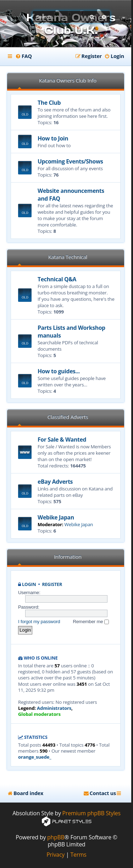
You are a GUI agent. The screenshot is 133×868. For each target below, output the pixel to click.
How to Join (53, 138)
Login (29, 584)
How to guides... (59, 371)
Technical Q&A (57, 279)
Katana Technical (68, 257)
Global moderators (39, 714)
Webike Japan (56, 517)
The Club (49, 103)
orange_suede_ (35, 757)
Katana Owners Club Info (68, 81)
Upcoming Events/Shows (70, 161)
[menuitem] (24, 56)
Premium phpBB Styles (92, 813)
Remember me (91, 622)
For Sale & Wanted (62, 439)
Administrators (54, 708)
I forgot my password (39, 622)
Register (52, 584)
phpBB (56, 837)
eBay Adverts (55, 482)
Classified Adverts (68, 417)
